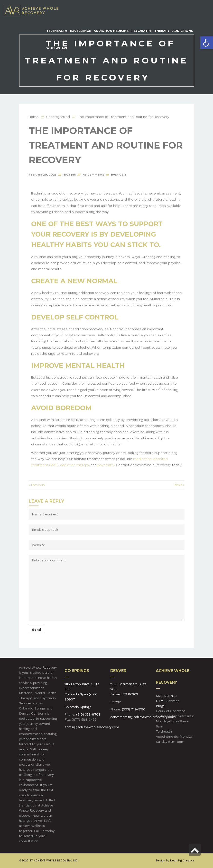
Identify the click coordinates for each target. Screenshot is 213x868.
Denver (116, 702)
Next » (180, 485)
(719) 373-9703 (88, 714)
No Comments (93, 175)
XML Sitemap (166, 696)
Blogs (160, 706)
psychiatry (106, 465)
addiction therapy (74, 465)
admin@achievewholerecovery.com (92, 727)
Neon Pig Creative (182, 861)
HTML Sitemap (168, 701)
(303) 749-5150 (134, 709)
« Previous (37, 485)
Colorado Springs (78, 707)
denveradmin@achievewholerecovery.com (143, 717)
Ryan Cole (119, 175)
